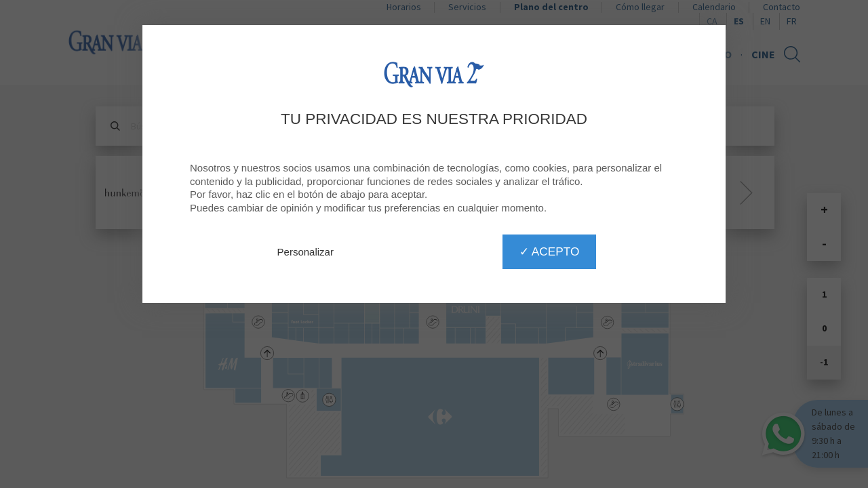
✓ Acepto (549, 251)
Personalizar (305, 252)
